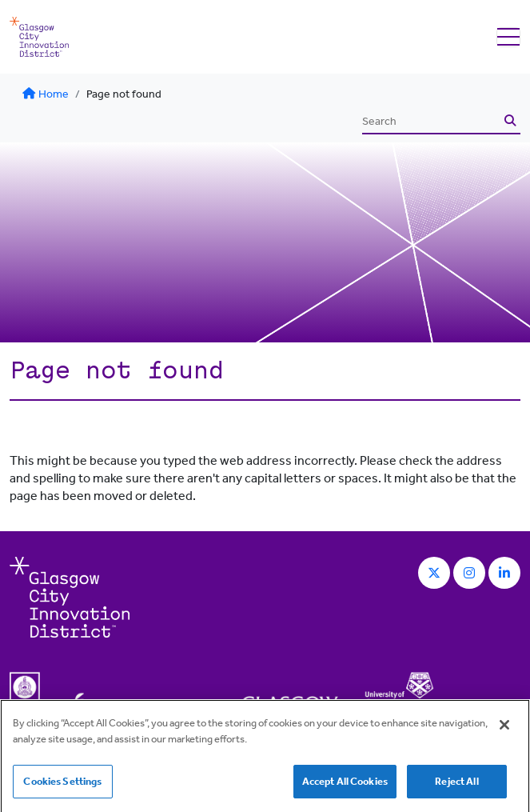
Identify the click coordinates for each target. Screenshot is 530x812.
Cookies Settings (62, 785)
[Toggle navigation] (508, 37)
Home (46, 94)
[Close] (504, 729)
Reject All (456, 785)
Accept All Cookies (345, 785)
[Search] (431, 122)
